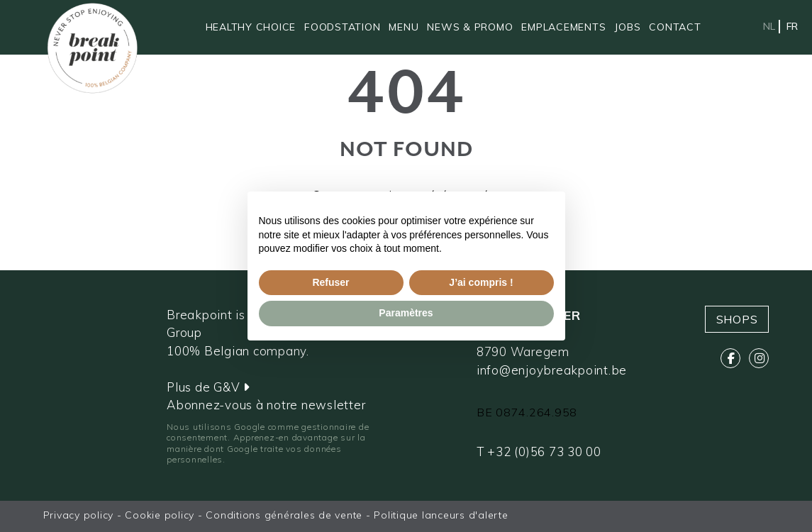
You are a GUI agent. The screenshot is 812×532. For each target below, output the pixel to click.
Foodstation (342, 27)
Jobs (627, 27)
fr (792, 26)
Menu (404, 27)
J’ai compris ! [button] (481, 282)
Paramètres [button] (406, 313)
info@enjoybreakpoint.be (552, 370)
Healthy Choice (251, 27)
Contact (675, 27)
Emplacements (563, 27)
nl (769, 26)
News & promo (470, 27)
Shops (737, 319)
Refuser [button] (330, 282)
